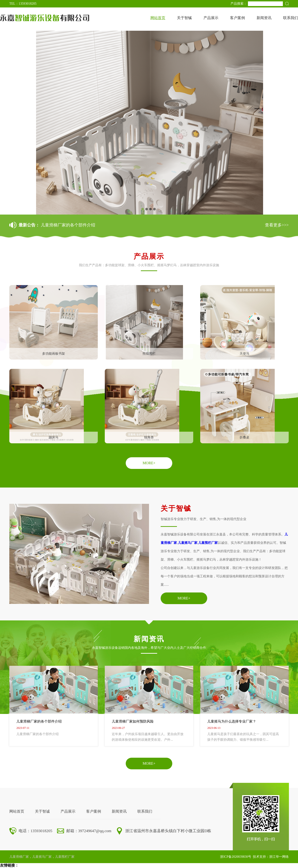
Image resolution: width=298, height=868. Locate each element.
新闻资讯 (264, 18)
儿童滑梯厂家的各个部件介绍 (68, 225)
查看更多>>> (277, 225)
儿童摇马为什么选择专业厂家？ (232, 721)
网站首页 (158, 18)
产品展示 (211, 18)
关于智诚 (42, 811)
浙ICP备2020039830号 (236, 857)
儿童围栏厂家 (208, 543)
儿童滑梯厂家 (19, 857)
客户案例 (237, 18)
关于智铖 (184, 18)
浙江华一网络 (279, 857)
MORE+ (149, 463)
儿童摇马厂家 (188, 543)
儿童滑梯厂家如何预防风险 (133, 721)
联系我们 (291, 18)
